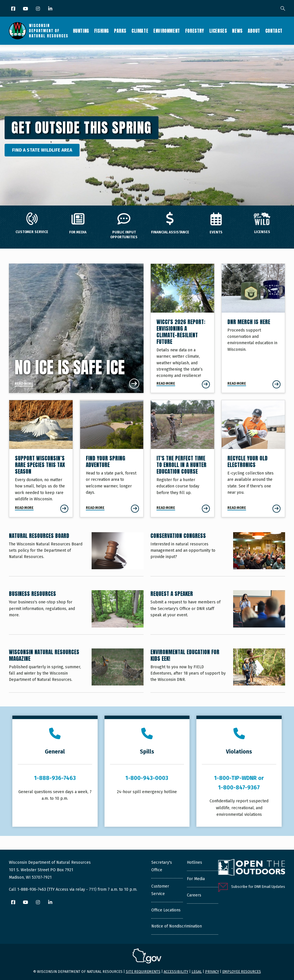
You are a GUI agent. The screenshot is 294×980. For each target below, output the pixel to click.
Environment (167, 31)
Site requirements (143, 972)
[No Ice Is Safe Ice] (76, 328)
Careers (194, 895)
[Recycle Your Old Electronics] (253, 459)
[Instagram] (38, 9)
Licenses (218, 31)
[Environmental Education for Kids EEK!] (218, 670)
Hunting (81, 31)
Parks (120, 31)
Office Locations (166, 910)
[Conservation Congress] (218, 554)
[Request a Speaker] (218, 612)
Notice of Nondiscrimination (177, 926)
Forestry (195, 31)
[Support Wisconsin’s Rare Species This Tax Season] (41, 459)
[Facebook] (14, 9)
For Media (196, 879)
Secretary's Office (162, 866)
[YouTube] (26, 9)
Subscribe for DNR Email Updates (258, 887)
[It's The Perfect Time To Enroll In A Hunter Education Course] (182, 459)
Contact (274, 31)
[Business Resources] (76, 612)
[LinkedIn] (51, 9)
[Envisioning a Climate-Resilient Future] (182, 328)
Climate (140, 31)
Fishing (101, 31)
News (237, 31)
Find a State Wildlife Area (42, 150)
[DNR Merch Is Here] (253, 328)
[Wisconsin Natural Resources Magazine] (76, 670)
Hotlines (195, 862)
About (254, 31)
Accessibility (176, 972)
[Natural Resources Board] (76, 554)
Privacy (212, 972)
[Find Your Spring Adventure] (112, 459)
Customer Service (160, 890)
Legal (197, 972)
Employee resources (242, 972)
